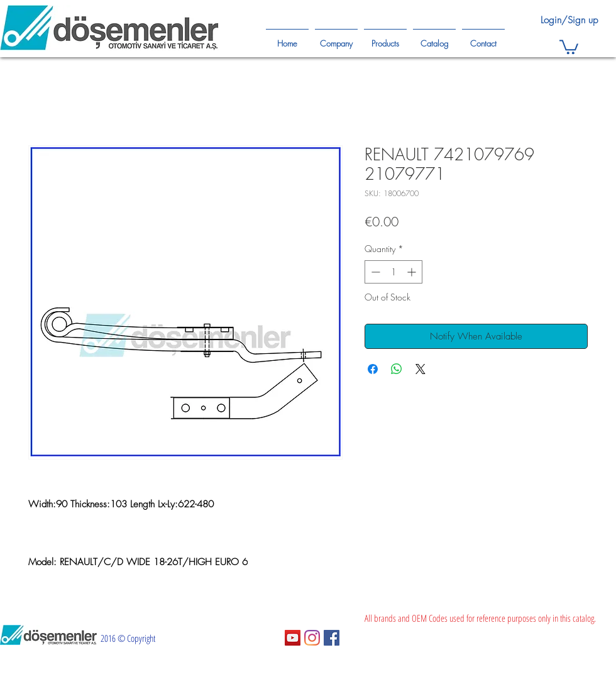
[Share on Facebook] (373, 369)
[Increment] (413, 272)
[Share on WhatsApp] (397, 369)
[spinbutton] (393, 272)
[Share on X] (421, 369)
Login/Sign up (569, 20)
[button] (569, 46)
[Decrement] (374, 272)
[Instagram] (312, 638)
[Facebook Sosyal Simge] (332, 638)
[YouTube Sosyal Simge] (293, 638)
